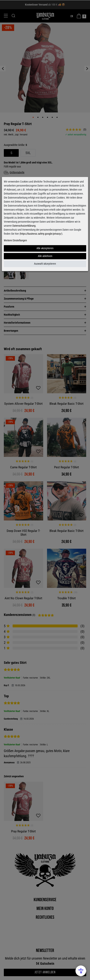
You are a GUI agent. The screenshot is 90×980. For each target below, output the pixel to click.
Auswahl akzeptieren (45, 264)
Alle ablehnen (45, 256)
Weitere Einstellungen (15, 240)
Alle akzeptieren (45, 248)
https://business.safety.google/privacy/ (41, 234)
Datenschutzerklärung (24, 226)
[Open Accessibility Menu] (81, 971)
